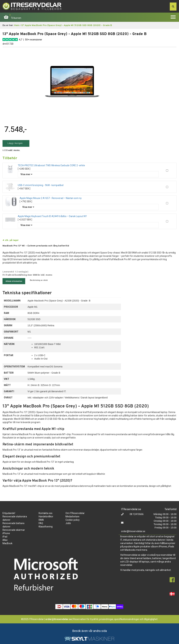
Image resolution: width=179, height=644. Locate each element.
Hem (17, 25)
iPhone (6, 533)
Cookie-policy (73, 520)
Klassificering (46, 527)
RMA (41, 520)
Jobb (68, 523)
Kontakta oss (46, 513)
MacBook (7, 543)
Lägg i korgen (15, 143)
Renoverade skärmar (14, 530)
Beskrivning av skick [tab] (39, 280)
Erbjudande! (9, 513)
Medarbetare (72, 517)
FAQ (41, 523)
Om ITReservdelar (75, 513)
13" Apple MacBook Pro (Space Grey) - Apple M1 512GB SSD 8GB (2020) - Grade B (66, 25)
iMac (5, 540)
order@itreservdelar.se (133, 531)
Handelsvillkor (46, 517)
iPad (5, 537)
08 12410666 (136, 514)
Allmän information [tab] (14, 281)
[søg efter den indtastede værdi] (173, 7)
